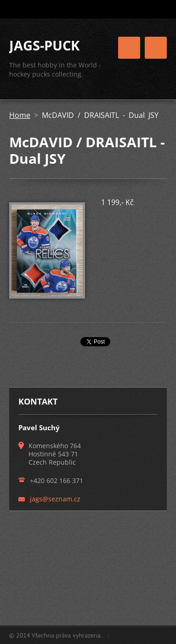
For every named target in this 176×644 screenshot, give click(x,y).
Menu (156, 48)
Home (20, 115)
